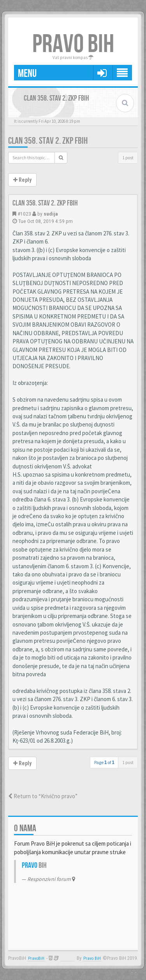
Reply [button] (22, 180)
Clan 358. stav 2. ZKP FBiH (48, 141)
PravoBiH (36, 958)
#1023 (24, 214)
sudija (51, 214)
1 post (128, 158)
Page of (104, 762)
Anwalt (67, 958)
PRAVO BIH (73, 44)
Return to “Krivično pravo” (43, 796)
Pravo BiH (92, 958)
